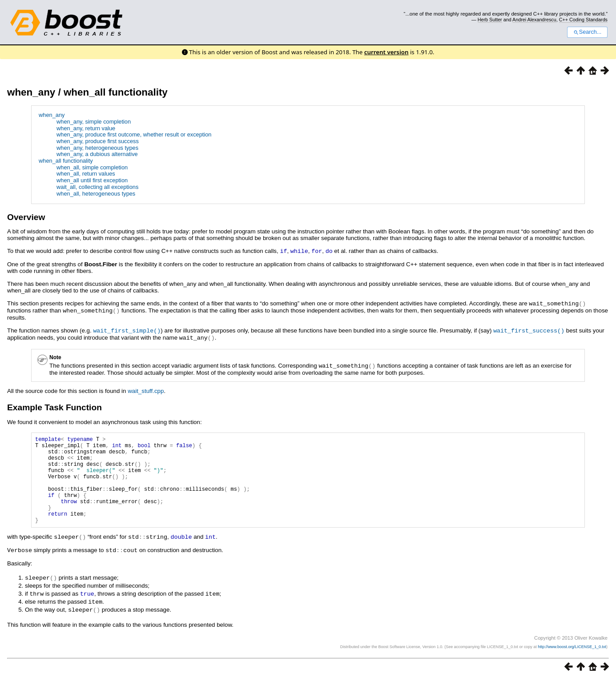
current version (387, 52)
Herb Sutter (490, 20)
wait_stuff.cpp (146, 388)
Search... (587, 32)
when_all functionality (66, 161)
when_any (52, 115)
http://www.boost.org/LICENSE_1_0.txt (572, 660)
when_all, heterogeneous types (96, 194)
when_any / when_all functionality (87, 92)
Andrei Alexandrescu (534, 20)
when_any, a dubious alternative (97, 154)
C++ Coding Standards (583, 20)
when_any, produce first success (98, 141)
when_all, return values (86, 174)
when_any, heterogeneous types (97, 148)
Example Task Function (54, 405)
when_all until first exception (92, 180)
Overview (26, 217)
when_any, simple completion (94, 122)
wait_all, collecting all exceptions (97, 187)
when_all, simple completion (92, 167)
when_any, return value (86, 128)
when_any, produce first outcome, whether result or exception (134, 134)
